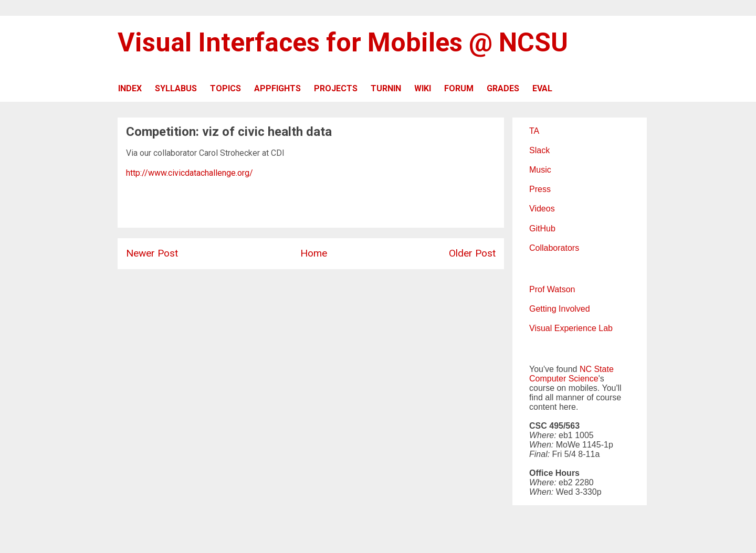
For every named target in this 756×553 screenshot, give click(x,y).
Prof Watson (552, 289)
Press (540, 189)
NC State (597, 369)
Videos (542, 209)
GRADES (503, 88)
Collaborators (554, 248)
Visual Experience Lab (571, 328)
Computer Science (564, 379)
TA (534, 131)
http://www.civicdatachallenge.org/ (190, 173)
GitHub (542, 228)
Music (540, 170)
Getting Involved (560, 309)
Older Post (472, 253)
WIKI (423, 88)
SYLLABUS (176, 88)
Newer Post (152, 253)
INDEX (130, 88)
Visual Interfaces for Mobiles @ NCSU (343, 42)
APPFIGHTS (277, 88)
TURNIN (386, 88)
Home (314, 253)
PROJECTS (336, 88)
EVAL (542, 88)
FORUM (459, 88)
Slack (539, 150)
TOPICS (225, 88)
